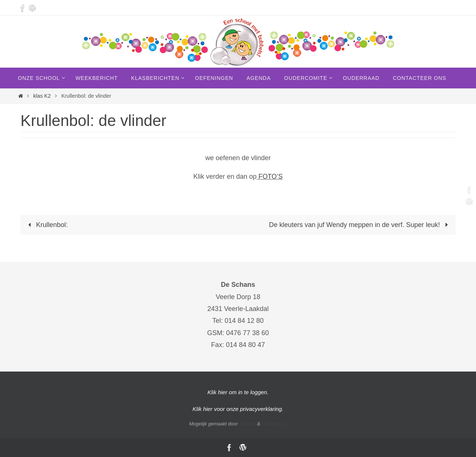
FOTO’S (270, 176)
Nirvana (247, 424)
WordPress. (274, 424)
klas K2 (42, 96)
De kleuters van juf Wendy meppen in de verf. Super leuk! (360, 225)
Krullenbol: (46, 225)
